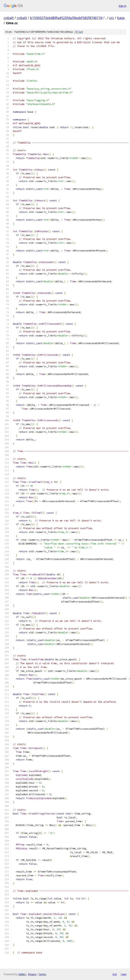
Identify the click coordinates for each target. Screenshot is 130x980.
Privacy (32, 974)
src (112, 18)
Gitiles (22, 974)
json (123, 974)
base (121, 18)
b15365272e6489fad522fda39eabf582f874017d (66, 18)
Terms (42, 974)
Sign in (122, 6)
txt (115, 974)
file (79, 32)
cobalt (9, 18)
